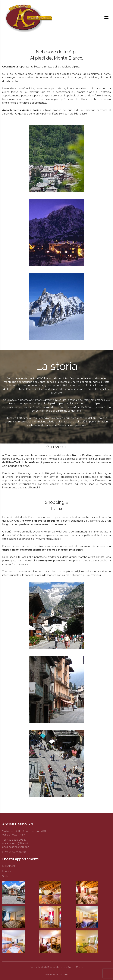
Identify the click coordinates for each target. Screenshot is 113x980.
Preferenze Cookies (57, 974)
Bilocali (6, 871)
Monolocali (9, 866)
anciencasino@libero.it (16, 843)
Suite (5, 876)
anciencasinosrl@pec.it (16, 847)
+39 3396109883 (17, 840)
